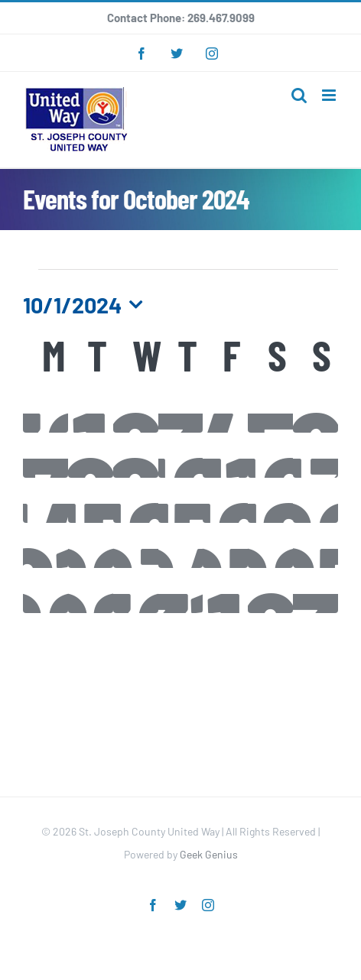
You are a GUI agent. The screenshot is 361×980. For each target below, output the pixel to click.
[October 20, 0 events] (315, 500)
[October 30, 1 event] (136, 591)
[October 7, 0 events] (46, 455)
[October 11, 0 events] (225, 455)
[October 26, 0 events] (270, 545)
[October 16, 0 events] (136, 500)
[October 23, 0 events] (136, 545)
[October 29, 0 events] (91, 591)
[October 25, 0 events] (225, 545)
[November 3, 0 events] (315, 591)
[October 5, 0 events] (270, 410)
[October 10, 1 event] (181, 455)
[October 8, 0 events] (91, 455)
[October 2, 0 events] (136, 410)
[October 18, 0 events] (225, 500)
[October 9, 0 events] (136, 455)
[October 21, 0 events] (46, 545)
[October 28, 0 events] (46, 591)
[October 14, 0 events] (46, 500)
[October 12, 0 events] (270, 455)
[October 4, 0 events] (225, 410)
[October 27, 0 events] (315, 545)
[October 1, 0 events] (91, 410)
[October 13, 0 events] (315, 455)
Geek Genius (209, 854)
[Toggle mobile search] (299, 95)
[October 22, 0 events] (91, 545)
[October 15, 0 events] (91, 500)
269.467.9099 (221, 18)
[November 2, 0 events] (270, 591)
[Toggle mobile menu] (330, 95)
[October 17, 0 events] (181, 500)
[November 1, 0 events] (225, 591)
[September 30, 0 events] (46, 410)
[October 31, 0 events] (181, 591)
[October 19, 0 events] (270, 500)
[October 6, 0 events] (315, 410)
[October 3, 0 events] (181, 410)
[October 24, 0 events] (181, 545)
